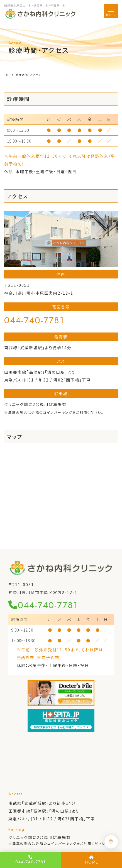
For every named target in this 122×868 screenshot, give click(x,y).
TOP (7, 75)
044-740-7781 (34, 320)
